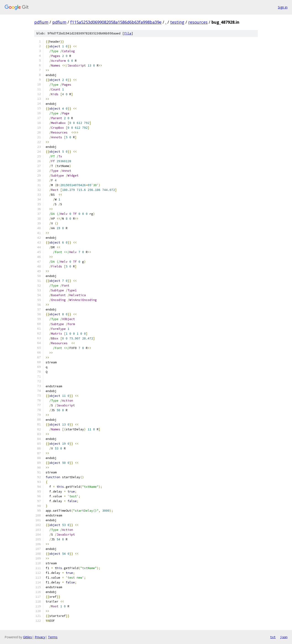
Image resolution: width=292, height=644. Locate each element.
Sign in (283, 7)
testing (177, 22)
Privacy (40, 637)
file (128, 33)
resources (198, 22)
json (284, 637)
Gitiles (27, 637)
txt (273, 637)
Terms (53, 637)
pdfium (41, 22)
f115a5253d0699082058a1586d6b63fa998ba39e (116, 22)
